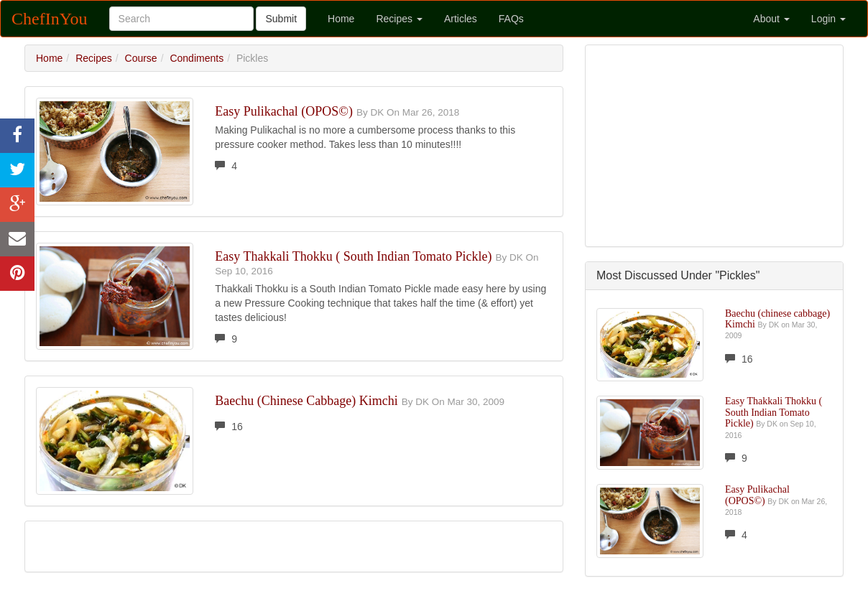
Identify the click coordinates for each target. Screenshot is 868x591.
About (771, 19)
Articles (461, 19)
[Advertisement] (714, 146)
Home (341, 19)
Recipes (399, 19)
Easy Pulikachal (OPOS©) (284, 111)
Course (141, 58)
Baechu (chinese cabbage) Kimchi (306, 401)
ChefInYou (50, 19)
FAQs (511, 19)
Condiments (197, 58)
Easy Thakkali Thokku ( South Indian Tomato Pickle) (353, 256)
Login (828, 19)
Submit (281, 19)
